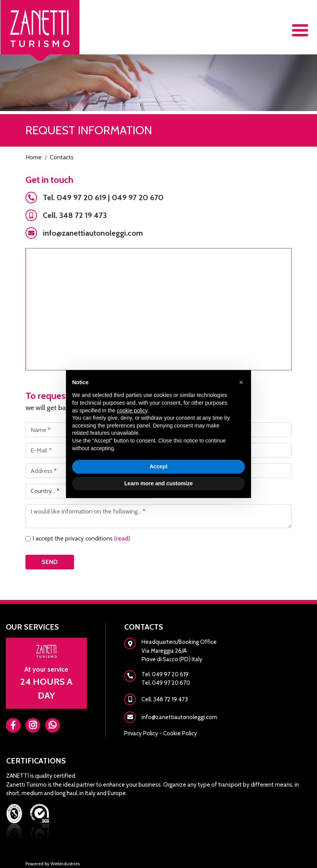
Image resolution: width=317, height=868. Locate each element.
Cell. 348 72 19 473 (75, 215)
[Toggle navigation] (300, 30)
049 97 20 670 (138, 198)
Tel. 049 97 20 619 (165, 674)
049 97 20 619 (81, 198)
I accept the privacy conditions (81, 538)
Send (50, 562)
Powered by (38, 864)
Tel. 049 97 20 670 (166, 683)
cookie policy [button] (132, 410)
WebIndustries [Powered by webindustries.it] (65, 864)
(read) (122, 538)
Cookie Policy (180, 733)
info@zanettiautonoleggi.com (93, 233)
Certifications (36, 761)
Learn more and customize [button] (158, 483)
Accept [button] (159, 466)
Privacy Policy (141, 733)
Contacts (144, 627)
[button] (241, 382)
